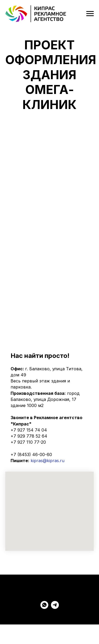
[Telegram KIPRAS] (55, 607)
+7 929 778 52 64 (29, 436)
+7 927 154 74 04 (29, 430)
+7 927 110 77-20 (28, 442)
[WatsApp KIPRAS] (44, 607)
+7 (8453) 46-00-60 (31, 454)
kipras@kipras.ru (48, 461)
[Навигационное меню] (90, 14)
